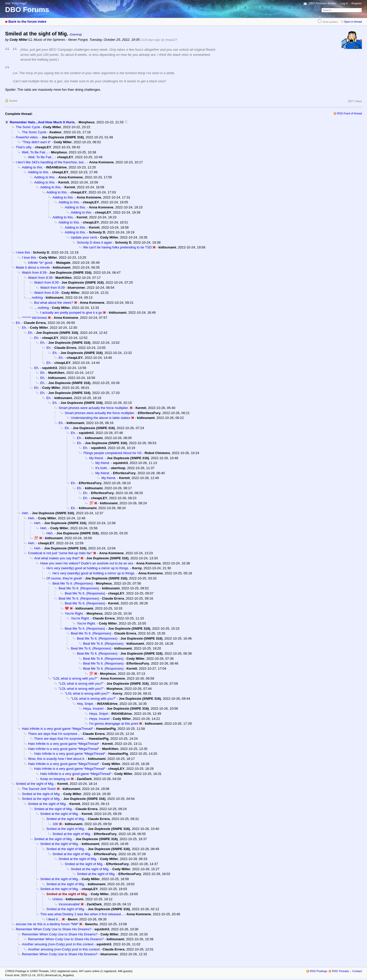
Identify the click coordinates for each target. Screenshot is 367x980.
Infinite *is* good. (41, 263)
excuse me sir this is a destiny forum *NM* (47, 924)
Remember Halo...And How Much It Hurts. (43, 122)
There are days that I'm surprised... (54, 734)
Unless (58, 899)
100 (55, 824)
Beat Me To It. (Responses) (73, 583)
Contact (357, 971)
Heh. (25, 513)
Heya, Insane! (93, 708)
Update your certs (84, 237)
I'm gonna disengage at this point (114, 724)
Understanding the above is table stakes (101, 418)
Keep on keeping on (55, 779)
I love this (23, 252)
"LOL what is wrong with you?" (75, 678)
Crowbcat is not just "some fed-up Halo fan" (60, 553)
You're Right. (74, 613)
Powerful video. (27, 137)
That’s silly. (24, 147)
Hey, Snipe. (86, 704)
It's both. (102, 468)
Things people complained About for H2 (112, 453)
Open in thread (353, 22)
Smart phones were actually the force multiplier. (94, 408)
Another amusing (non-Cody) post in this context (58, 944)
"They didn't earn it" (36, 142)
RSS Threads (340, 971)
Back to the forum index (27, 22)
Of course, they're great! (64, 578)
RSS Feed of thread (350, 113)
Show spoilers (330, 22)
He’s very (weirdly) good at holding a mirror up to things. (88, 568)
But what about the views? (54, 303)
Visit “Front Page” (16, 3)
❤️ (67, 608)
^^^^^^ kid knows (34, 318)
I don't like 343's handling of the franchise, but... (51, 162)
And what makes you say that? (57, 558)
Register (357, 3)
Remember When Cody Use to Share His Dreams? (54, 929)
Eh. (18, 323)
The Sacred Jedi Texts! (39, 789)
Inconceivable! (69, 904)
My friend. (97, 458)
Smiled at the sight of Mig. (35, 784)
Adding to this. (32, 167)
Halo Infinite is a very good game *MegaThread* (57, 729)
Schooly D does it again (95, 242)
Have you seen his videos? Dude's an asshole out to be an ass (87, 563)
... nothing (35, 297)
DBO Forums (27, 10)
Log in (344, 3)
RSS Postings (319, 971)
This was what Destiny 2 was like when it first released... (82, 914)
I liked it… (54, 919)
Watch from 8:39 (34, 273)
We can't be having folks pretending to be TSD (117, 247)
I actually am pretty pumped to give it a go (71, 313)
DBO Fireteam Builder (323, 3)
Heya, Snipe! (99, 714)
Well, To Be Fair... (35, 152)
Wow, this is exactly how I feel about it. (56, 759)
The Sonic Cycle (28, 127)
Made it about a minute (33, 267)
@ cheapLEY (169, 40)
